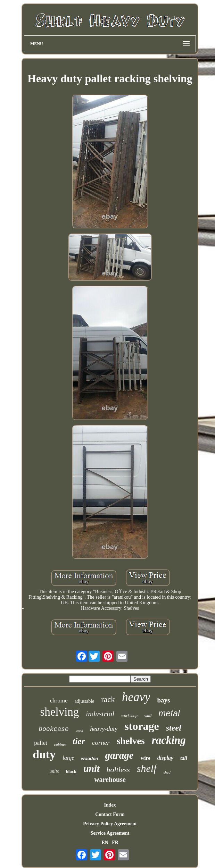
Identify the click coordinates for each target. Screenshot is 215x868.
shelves (131, 741)
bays (163, 700)
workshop (129, 716)
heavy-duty (104, 729)
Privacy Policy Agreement (110, 824)
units (54, 771)
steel (174, 728)
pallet (41, 743)
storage (142, 726)
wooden (89, 759)
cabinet (60, 744)
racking (169, 740)
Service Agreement (110, 833)
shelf (147, 768)
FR (115, 842)
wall (148, 716)
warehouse (110, 779)
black (71, 771)
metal (169, 713)
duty (44, 754)
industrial (100, 714)
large (68, 758)
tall (184, 758)
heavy (136, 697)
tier (79, 741)
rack (108, 700)
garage (119, 755)
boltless (118, 770)
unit (92, 769)
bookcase (53, 729)
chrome (59, 701)
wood (80, 731)
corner (101, 743)
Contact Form (110, 814)
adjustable (85, 701)
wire (146, 758)
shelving (60, 712)
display (165, 758)
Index (110, 805)
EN (105, 842)
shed (167, 772)
